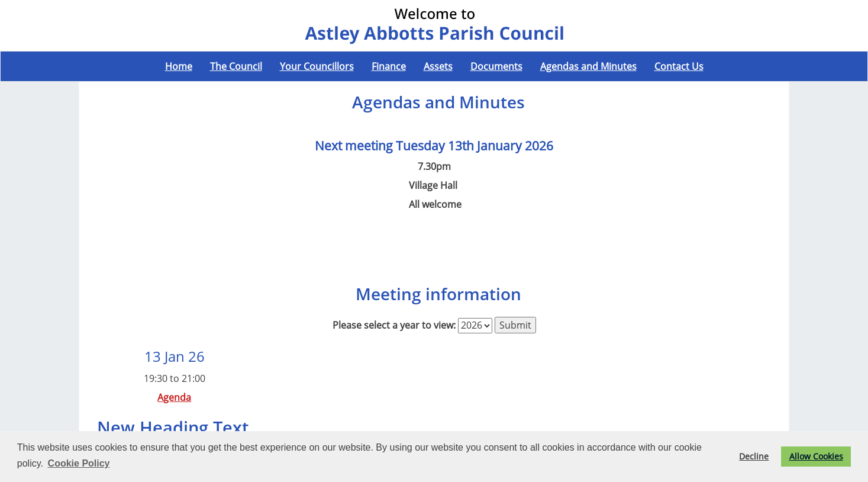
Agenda (174, 397)
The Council (236, 66)
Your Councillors (317, 66)
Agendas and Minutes (588, 66)
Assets (438, 66)
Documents (496, 66)
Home (179, 66)
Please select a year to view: (394, 325)
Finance (389, 66)
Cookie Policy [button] (79, 463)
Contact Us (679, 66)
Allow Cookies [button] (816, 456)
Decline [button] (754, 456)
